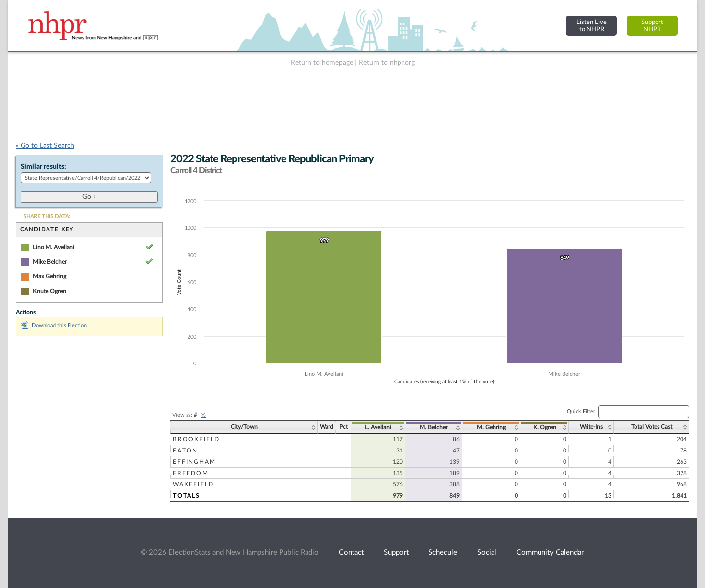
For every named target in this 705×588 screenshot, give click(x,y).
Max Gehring (49, 276)
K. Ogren (545, 427)
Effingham (194, 462)
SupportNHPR (652, 26)
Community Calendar (550, 553)
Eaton (185, 451)
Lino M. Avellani (54, 247)
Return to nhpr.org (387, 63)
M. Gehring (491, 427)
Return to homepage (322, 63)
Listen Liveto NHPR (591, 26)
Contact (351, 553)
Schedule (443, 553)
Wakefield (193, 484)
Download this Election (54, 326)
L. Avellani (378, 427)
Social (487, 553)
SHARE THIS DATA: (47, 216)
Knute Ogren (49, 291)
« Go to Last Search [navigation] (45, 146)
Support (396, 553)
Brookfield (196, 439)
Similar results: (43, 167)
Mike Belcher (50, 262)
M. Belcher (434, 427)
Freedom (191, 473)
